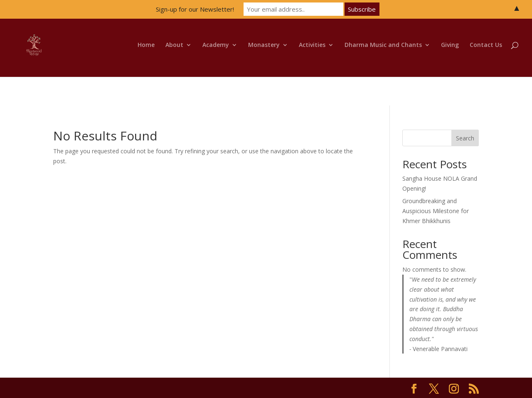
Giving (450, 45)
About (174, 45)
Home (146, 45)
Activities (312, 45)
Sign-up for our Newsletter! (195, 9)
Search (465, 138)
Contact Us (486, 45)
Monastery (264, 45)
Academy (216, 45)
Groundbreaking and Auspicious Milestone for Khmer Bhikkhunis (436, 211)
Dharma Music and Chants (383, 45)
